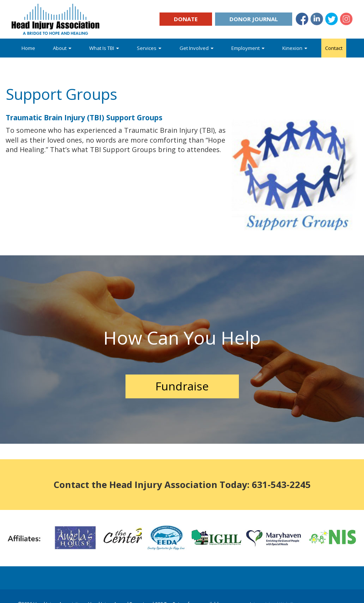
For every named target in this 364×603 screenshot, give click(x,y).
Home (28, 48)
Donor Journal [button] (254, 19)
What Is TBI (104, 48)
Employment (248, 48)
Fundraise (182, 386)
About (62, 48)
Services (149, 48)
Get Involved (197, 48)
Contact (334, 48)
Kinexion (295, 48)
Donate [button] (186, 19)
